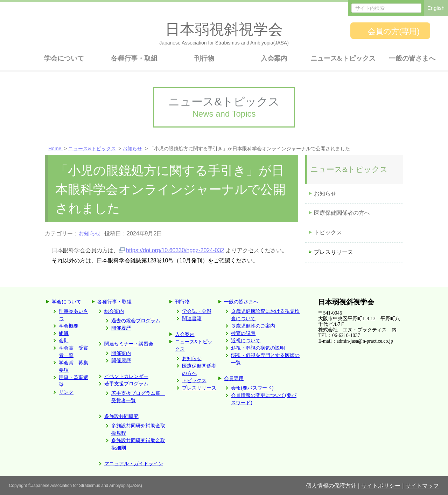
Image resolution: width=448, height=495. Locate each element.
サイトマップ (422, 486)
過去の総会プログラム (136, 321)
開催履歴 (121, 328)
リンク (66, 392)
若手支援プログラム (126, 384)
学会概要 (69, 326)
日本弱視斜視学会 (346, 302)
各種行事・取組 (114, 302)
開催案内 (121, 353)
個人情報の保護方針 (331, 486)
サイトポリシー (381, 486)
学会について (66, 302)
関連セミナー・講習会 (129, 344)
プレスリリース (334, 252)
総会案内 (114, 311)
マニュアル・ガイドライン (134, 463)
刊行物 (182, 302)
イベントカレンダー (126, 376)
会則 (64, 341)
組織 (64, 333)
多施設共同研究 (121, 416)
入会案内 (185, 334)
